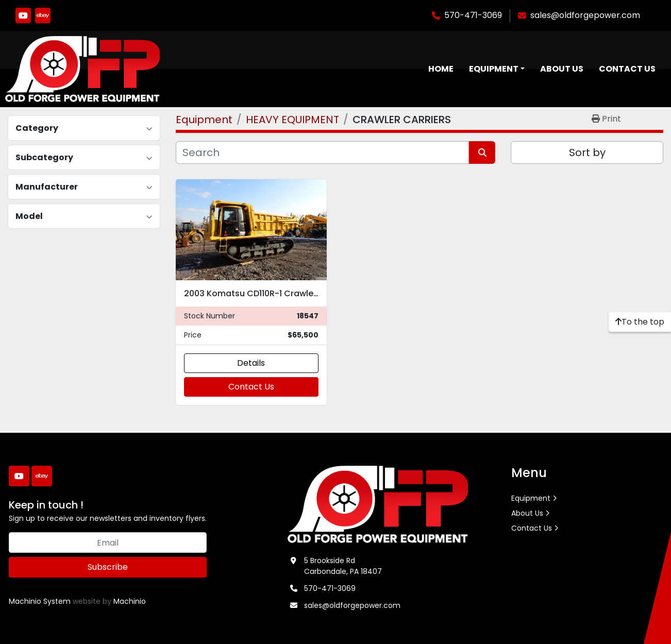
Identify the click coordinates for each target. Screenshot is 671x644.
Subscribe (108, 567)
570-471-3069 (473, 15)
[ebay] (43, 15)
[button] (497, 69)
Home (441, 69)
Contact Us (627, 69)
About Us (562, 69)
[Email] (108, 543)
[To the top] (640, 322)
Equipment (494, 69)
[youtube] (23, 15)
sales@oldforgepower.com (585, 15)
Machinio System (40, 601)
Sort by (587, 152)
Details (251, 363)
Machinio (130, 601)
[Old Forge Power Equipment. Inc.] (378, 504)
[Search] (322, 152)
